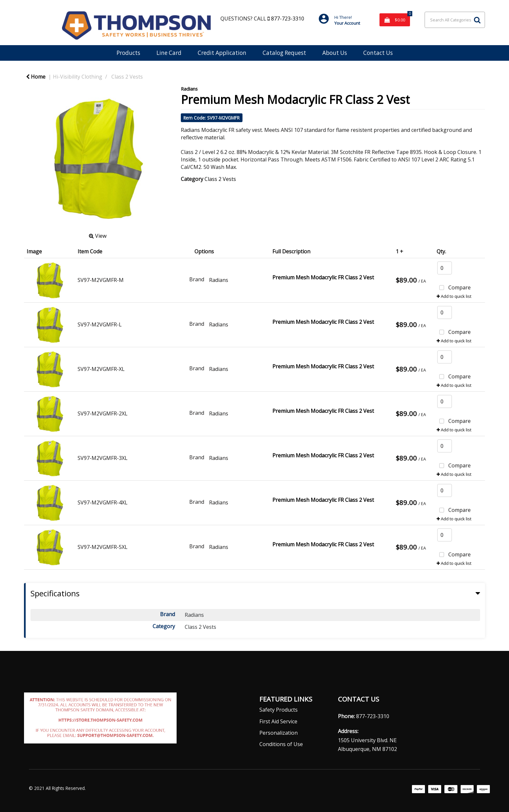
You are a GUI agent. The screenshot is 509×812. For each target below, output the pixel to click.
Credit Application (222, 53)
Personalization (279, 733)
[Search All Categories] (455, 20)
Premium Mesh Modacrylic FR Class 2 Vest (323, 277)
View (98, 236)
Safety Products (279, 710)
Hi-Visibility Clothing (78, 77)
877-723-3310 (287, 19)
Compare (454, 288)
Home (36, 77)
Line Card (169, 53)
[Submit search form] (477, 20)
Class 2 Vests (127, 77)
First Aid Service (278, 721)
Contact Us (378, 53)
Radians (189, 89)
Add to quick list (454, 296)
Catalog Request (284, 53)
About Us (335, 53)
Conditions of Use (281, 744)
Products (128, 53)
